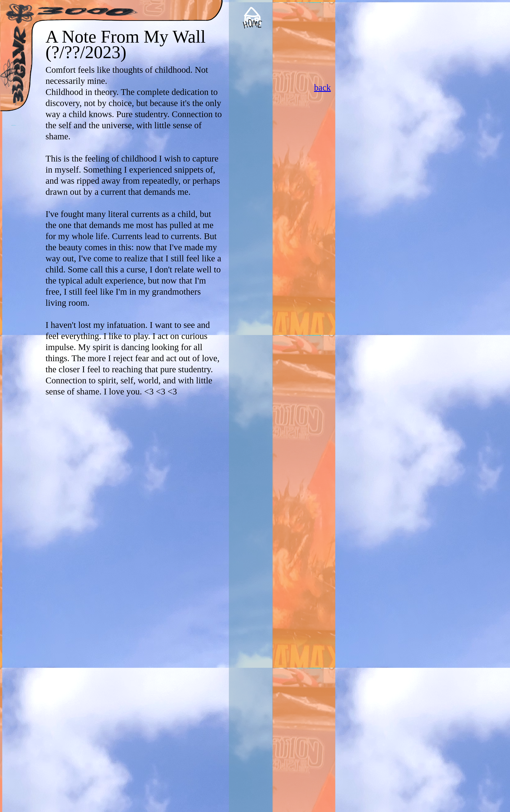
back (322, 88)
